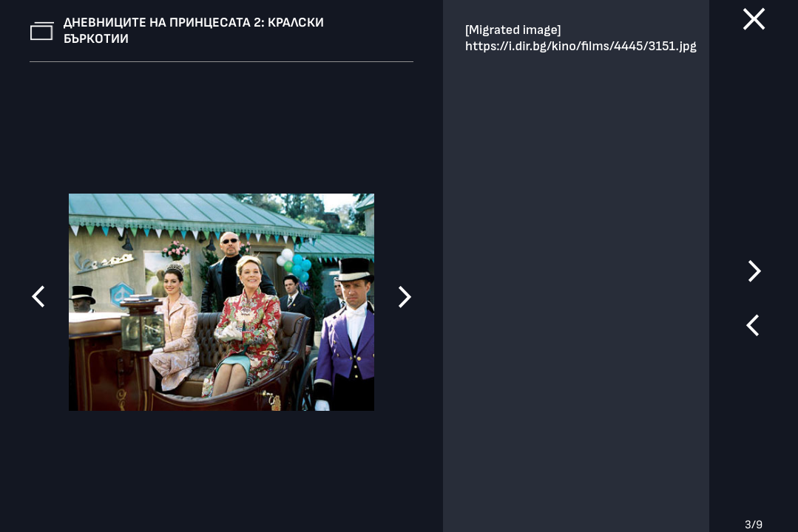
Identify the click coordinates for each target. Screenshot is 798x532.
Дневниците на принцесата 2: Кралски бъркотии (194, 31)
